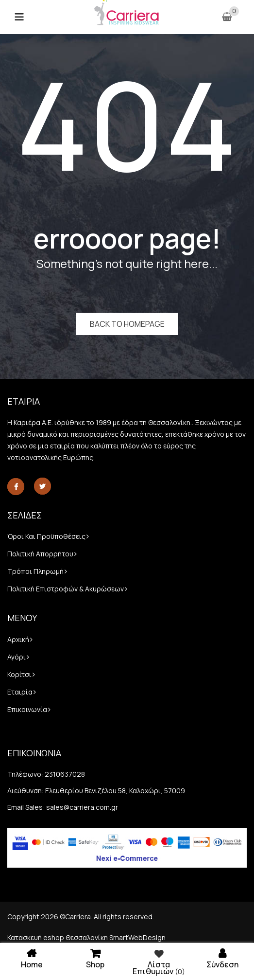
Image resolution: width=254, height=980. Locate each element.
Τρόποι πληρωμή (35, 571)
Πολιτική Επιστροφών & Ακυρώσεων (66, 589)
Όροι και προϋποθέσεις (46, 536)
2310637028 (65, 774)
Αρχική (18, 639)
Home (32, 958)
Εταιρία (20, 692)
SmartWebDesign (137, 937)
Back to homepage (127, 324)
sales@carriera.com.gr (82, 807)
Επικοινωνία (27, 709)
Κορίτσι (19, 674)
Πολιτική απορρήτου (40, 554)
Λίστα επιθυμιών (159, 962)
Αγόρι (17, 657)
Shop (95, 958)
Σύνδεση (222, 958)
